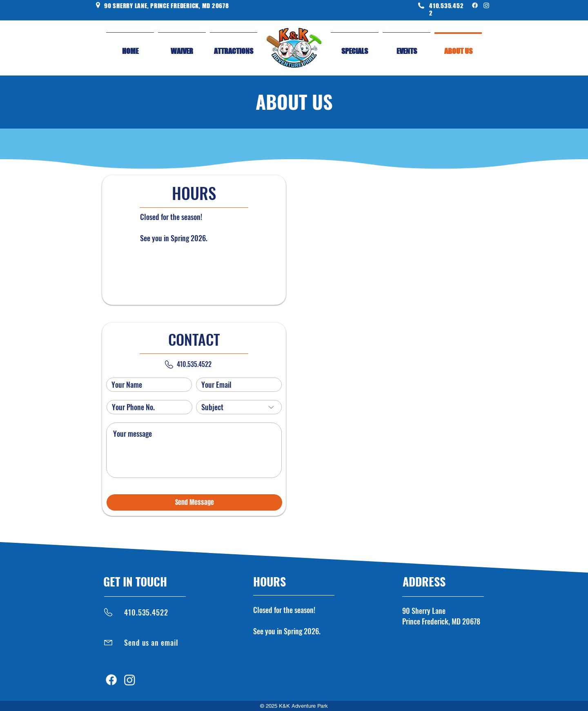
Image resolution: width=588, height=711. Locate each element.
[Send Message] (194, 502)
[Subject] (239, 407)
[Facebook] (475, 5)
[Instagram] (486, 5)
